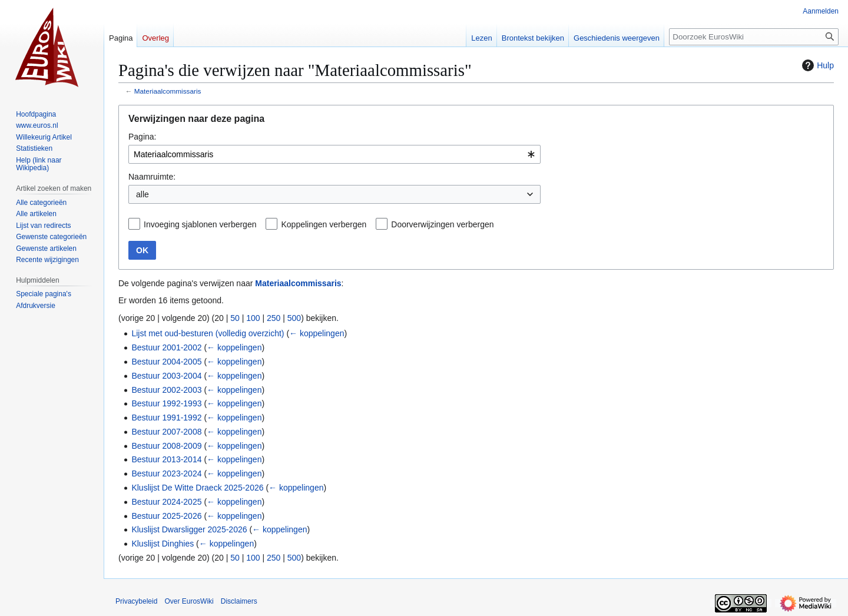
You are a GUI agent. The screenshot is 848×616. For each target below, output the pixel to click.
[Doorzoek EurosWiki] (754, 37)
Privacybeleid (136, 601)
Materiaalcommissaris (168, 91)
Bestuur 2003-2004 (166, 376)
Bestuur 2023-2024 (166, 473)
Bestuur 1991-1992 (166, 418)
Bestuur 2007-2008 (166, 432)
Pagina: (142, 137)
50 (235, 318)
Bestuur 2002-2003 (166, 390)
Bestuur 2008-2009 (166, 446)
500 (294, 318)
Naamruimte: (152, 177)
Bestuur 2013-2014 (166, 459)
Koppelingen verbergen (324, 224)
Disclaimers (239, 601)
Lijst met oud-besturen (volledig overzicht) (208, 333)
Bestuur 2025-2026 (166, 516)
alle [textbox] (143, 194)
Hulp (816, 65)
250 (274, 318)
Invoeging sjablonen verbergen (200, 224)
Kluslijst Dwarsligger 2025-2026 (189, 529)
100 (253, 318)
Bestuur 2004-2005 (166, 362)
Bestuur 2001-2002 (166, 347)
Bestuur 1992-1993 (166, 403)
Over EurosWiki (189, 601)
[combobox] (334, 154)
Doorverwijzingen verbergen (442, 224)
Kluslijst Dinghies (163, 544)
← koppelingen (317, 333)
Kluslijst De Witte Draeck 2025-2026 (197, 488)
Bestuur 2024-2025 (166, 502)
